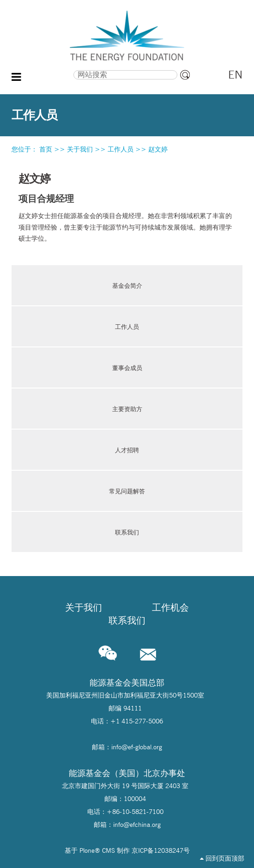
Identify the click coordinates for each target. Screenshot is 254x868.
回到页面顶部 (222, 858)
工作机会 (170, 607)
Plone (87, 850)
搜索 (45, 69)
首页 (46, 149)
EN (235, 75)
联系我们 (127, 532)
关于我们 (80, 149)
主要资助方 (127, 409)
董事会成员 (127, 368)
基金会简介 (127, 285)
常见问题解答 (127, 491)
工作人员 (121, 149)
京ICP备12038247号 (161, 850)
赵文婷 (158, 149)
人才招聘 (127, 450)
